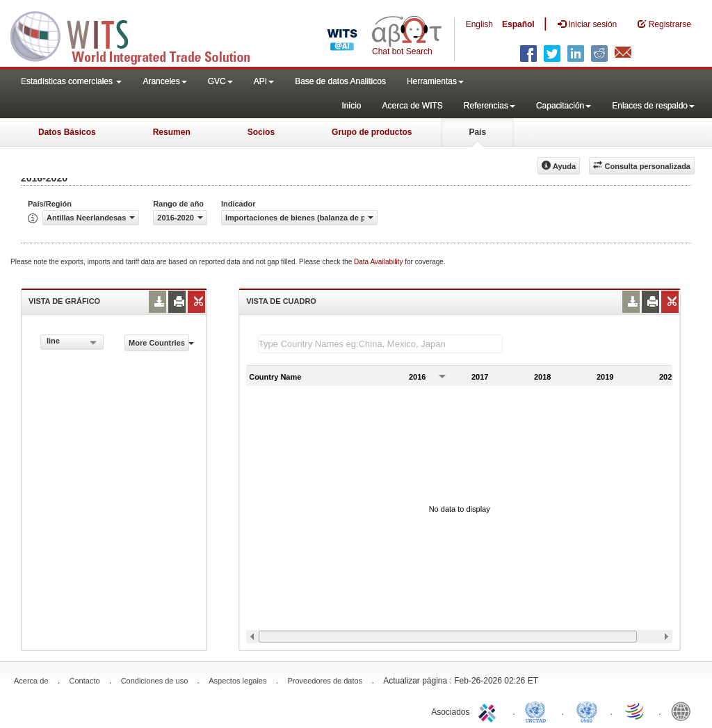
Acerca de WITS (412, 106)
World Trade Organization (636, 711)
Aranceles (164, 81)
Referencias (489, 106)
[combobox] (72, 342)
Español (518, 24)
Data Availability (379, 262)
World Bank (684, 711)
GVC (220, 81)
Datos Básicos (67, 132)
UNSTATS (587, 711)
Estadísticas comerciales (71, 81)
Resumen (172, 132)
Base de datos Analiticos (340, 81)
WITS (139, 35)
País (477, 132)
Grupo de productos (372, 132)
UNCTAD (538, 711)
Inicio (351, 106)
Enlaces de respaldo (653, 106)
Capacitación (564, 106)
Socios (261, 132)
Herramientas (435, 81)
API (264, 81)
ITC (489, 711)
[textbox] (380, 344)
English (479, 24)
